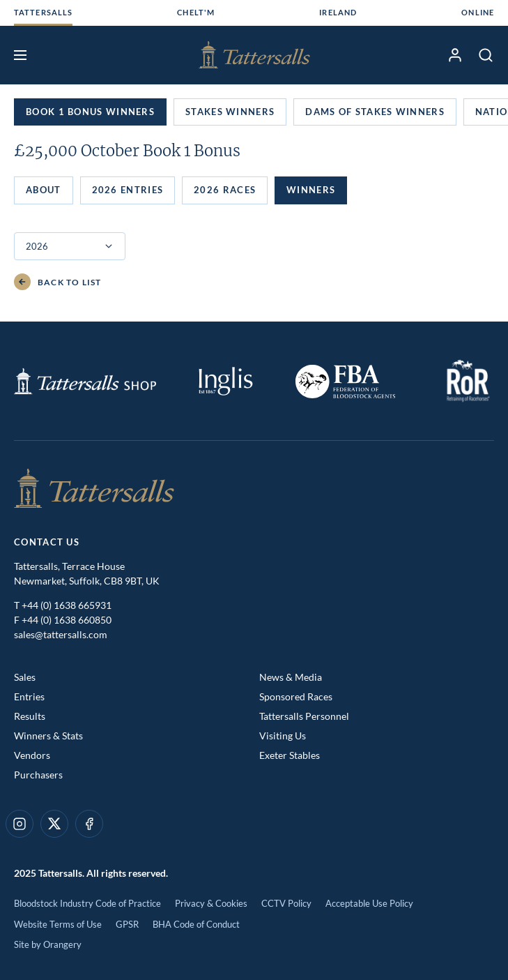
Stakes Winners (230, 112)
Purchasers (38, 775)
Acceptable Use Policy (369, 903)
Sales (25, 677)
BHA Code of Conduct (196, 924)
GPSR (127, 924)
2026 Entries (128, 190)
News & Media (291, 677)
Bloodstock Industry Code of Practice (87, 903)
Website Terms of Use (58, 924)
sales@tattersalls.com (61, 634)
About (44, 190)
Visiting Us (283, 736)
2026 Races (225, 190)
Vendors (32, 755)
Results (30, 716)
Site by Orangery (48, 944)
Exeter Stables (290, 755)
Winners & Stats (48, 736)
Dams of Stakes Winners (375, 112)
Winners (311, 190)
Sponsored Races (296, 696)
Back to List (57, 282)
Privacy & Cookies (211, 903)
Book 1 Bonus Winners (90, 112)
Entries (29, 696)
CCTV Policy (286, 903)
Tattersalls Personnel (304, 716)
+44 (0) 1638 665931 (67, 605)
